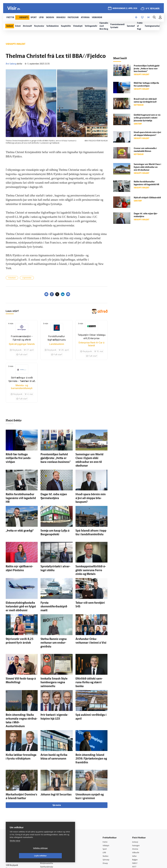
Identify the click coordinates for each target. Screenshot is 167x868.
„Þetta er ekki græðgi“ (16, 518)
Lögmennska (27, 278)
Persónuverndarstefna (16, 808)
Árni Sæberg (11, 64)
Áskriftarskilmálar (50, 817)
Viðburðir (137, 802)
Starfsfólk (47, 820)
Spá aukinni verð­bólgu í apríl (89, 678)
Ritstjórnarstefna (50, 813)
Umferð (46, 824)
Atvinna (136, 799)
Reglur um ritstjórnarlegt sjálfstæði (17, 803)
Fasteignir (137, 795)
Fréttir (107, 791)
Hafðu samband (49, 809)
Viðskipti (108, 795)
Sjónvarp (108, 810)
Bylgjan (136, 810)
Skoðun (108, 806)
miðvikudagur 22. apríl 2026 (125, 9)
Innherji (137, 791)
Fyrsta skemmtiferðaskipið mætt (56, 583)
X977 (135, 817)
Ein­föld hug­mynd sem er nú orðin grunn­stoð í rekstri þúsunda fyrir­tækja (147, 118)
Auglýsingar (48, 806)
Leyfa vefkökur (57, 856)
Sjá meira (57, 755)
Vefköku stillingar (23, 856)
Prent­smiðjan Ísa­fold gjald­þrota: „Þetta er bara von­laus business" (147, 69)
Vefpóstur (47, 828)
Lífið (106, 802)
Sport (107, 799)
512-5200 (51, 802)
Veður (136, 806)
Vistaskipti (12, 278)
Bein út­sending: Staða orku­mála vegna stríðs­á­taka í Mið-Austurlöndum (21, 681)
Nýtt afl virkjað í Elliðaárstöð (147, 198)
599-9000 (14, 819)
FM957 (136, 813)
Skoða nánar (15, 848)
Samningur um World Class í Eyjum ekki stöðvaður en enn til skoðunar (91, 457)
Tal (134, 821)
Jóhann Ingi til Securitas (52, 745)
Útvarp (107, 813)
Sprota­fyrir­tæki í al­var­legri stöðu (56, 552)
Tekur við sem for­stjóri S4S (88, 583)
